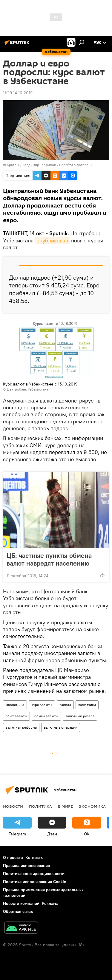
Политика (40, 806)
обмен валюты (46, 716)
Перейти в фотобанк (76, 165)
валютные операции (61, 727)
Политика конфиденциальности (34, 874)
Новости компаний (21, 903)
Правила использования (26, 866)
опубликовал (52, 240)
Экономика (15, 705)
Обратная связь (18, 911)
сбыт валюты (16, 716)
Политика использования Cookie (35, 882)
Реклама (50, 903)
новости (13, 806)
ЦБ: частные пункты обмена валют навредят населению (49, 559)
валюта (65, 705)
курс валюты (42, 705)
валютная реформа (21, 727)
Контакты (34, 857)
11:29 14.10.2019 (18, 93)
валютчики (87, 705)
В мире (65, 806)
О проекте (13, 857)
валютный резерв (80, 716)
